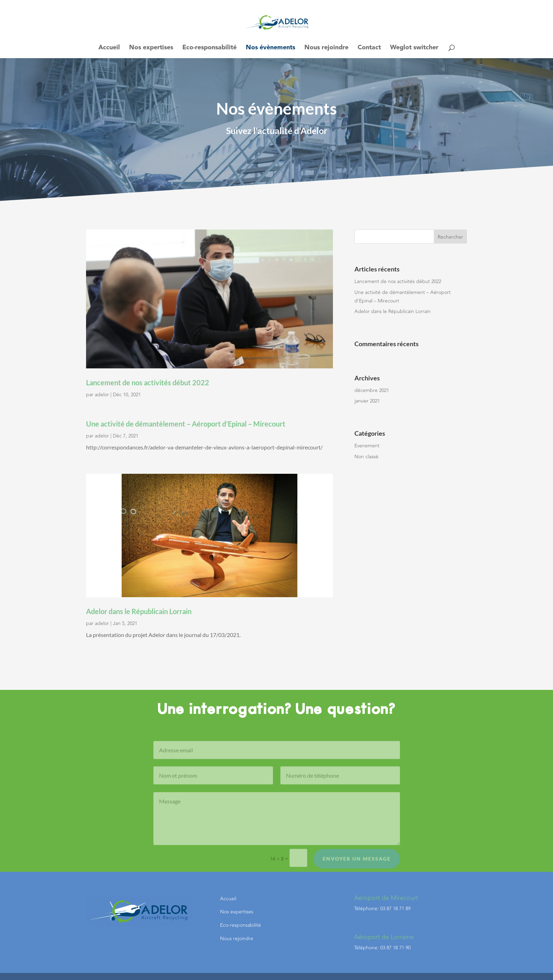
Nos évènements (271, 48)
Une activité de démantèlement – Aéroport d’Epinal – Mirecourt (186, 424)
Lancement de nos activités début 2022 (148, 382)
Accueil (109, 48)
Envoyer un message (357, 865)
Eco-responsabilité (209, 48)
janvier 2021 (367, 401)
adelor (102, 395)
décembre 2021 (372, 390)
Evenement (367, 446)
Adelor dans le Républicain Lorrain (139, 611)
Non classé (366, 457)
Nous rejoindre (326, 48)
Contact (369, 48)
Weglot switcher (414, 48)
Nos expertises (151, 48)
